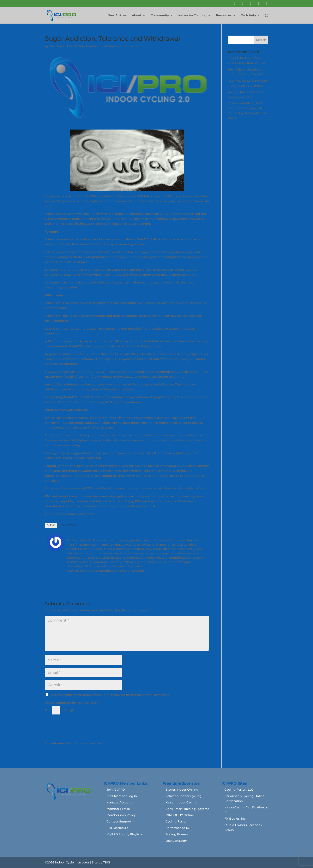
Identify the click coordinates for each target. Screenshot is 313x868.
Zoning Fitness (177, 834)
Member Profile (118, 809)
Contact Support (119, 821)
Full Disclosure (117, 828)
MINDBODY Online (180, 815)
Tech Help (248, 16)
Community (160, 16)
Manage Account (119, 802)
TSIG (107, 862)
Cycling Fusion (176, 821)
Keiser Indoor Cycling (182, 802)
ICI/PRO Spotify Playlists (124, 834)
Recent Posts (68, 525)
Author (51, 525)
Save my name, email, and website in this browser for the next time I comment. (110, 695)
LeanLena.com (176, 841)
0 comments (129, 46)
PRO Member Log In (122, 796)
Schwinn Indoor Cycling (183, 796)
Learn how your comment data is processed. (137, 743)
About (137, 16)
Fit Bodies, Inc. (235, 819)
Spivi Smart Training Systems (187, 809)
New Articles (117, 16)
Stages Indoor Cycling (182, 790)
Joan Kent (57, 46)
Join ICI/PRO (116, 790)
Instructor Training (192, 16)
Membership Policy (121, 815)
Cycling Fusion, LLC (239, 790)
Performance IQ (177, 828)
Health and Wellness (101, 46)
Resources (224, 16)
